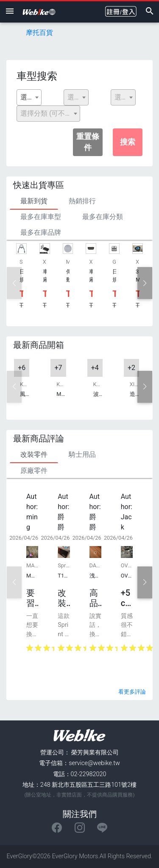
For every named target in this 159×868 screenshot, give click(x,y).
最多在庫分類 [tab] (103, 217)
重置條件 (88, 142)
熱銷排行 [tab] (82, 201)
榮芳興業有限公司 (95, 753)
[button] (145, 283)
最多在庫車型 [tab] (41, 217)
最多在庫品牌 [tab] (41, 232)
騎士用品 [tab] (82, 454)
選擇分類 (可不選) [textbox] (47, 113)
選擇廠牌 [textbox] (31, 97)
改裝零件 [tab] (34, 454)
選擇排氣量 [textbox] (78, 97)
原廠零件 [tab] (34, 471)
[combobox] (29, 97)
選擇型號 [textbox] (125, 97)
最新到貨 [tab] (34, 201)
